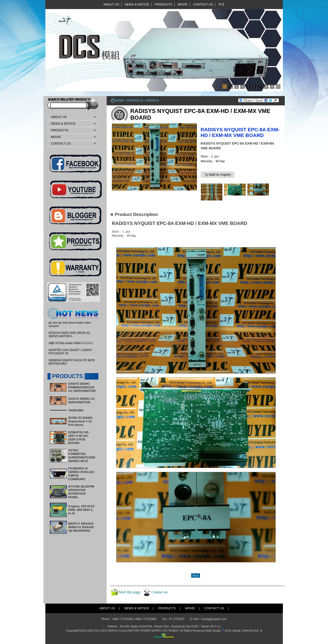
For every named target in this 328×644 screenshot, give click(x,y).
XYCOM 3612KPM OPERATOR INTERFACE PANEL (81, 492)
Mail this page (130, 592)
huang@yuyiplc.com (214, 619)
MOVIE (183, 4)
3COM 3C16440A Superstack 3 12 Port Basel (80, 421)
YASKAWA (76, 410)
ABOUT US (111, 4)
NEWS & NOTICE (137, 4)
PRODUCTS (164, 4)
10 (278, 87)
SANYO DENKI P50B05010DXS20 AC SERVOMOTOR (82, 387)
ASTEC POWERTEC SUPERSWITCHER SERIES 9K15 (82, 456)
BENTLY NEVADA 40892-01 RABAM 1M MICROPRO (81, 527)
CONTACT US (203, 4)
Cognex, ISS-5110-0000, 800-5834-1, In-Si (82, 510)
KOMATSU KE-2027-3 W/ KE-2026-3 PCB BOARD (79, 438)
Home (120, 101)
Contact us (160, 592)
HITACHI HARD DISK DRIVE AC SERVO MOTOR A (69, 335)
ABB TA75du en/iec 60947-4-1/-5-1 (71, 343)
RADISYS (153, 101)
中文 (222, 4)
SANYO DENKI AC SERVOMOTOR (81, 400)
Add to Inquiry (218, 175)
